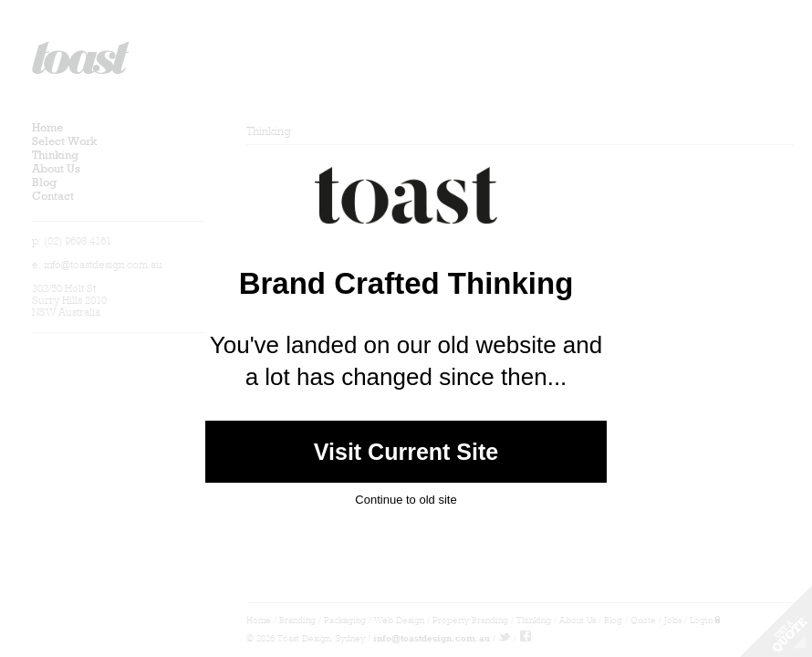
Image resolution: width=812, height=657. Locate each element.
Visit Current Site (406, 451)
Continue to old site (406, 499)
